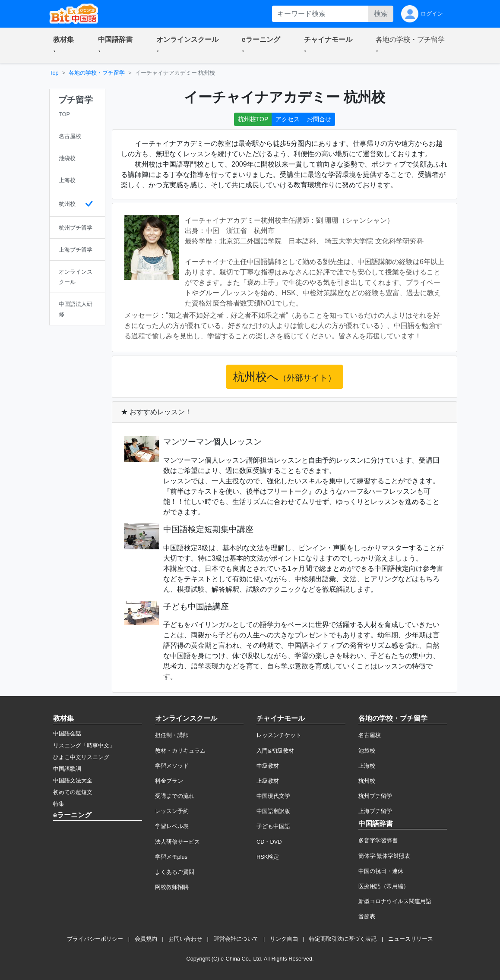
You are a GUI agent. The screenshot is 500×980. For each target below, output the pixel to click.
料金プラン (169, 781)
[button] (65, 45)
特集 (59, 804)
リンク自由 (284, 939)
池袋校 (367, 751)
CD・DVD (269, 842)
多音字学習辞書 (378, 840)
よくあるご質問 (175, 872)
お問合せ (319, 119)
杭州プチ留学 (375, 796)
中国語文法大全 (73, 780)
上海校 (367, 766)
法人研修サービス (177, 842)
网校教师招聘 (172, 887)
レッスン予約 (172, 811)
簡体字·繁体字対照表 (384, 856)
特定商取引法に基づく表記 (343, 939)
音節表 (367, 916)
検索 (381, 14)
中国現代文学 (273, 796)
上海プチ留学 (375, 811)
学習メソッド (172, 766)
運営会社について (236, 939)
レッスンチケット (279, 735)
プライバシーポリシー (95, 939)
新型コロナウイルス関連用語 (395, 901)
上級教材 (268, 781)
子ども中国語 (273, 826)
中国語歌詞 (67, 769)
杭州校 (367, 781)
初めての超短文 (73, 792)
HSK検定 (268, 857)
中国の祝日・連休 (381, 871)
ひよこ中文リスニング (81, 757)
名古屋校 (370, 735)
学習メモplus (171, 857)
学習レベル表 (172, 826)
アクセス (288, 119)
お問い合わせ (185, 939)
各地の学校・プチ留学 (97, 73)
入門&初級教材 (275, 751)
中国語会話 (67, 733)
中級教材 (268, 766)
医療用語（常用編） (384, 886)
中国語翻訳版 (273, 811)
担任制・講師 (172, 735)
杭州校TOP (253, 119)
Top (54, 73)
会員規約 (146, 939)
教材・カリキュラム (180, 751)
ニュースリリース (411, 939)
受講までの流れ (175, 796)
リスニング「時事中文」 (84, 745)
